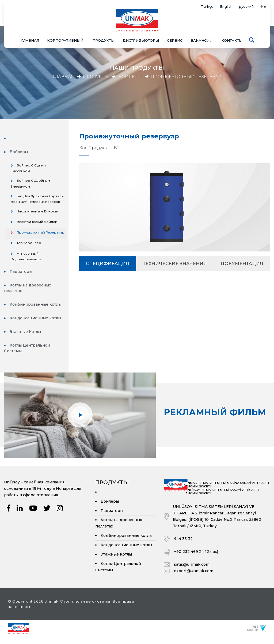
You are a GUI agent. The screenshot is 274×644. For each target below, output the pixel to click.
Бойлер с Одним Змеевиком (28, 169)
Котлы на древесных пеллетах (28, 294)
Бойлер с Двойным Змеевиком (31, 185)
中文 (262, 7)
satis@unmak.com (192, 572)
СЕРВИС (175, 30)
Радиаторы (21, 278)
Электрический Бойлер (37, 223)
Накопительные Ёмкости (38, 213)
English (216, 7)
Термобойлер (29, 249)
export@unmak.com (194, 578)
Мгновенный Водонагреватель (26, 262)
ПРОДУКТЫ (103, 30)
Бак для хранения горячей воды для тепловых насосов (37, 200)
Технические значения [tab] (175, 263)
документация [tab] (242, 263)
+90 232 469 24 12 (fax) (196, 559)
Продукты (96, 77)
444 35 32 (183, 546)
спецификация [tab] (108, 263)
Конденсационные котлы (35, 324)
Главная (30, 30)
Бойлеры (130, 77)
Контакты (232, 30)
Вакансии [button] (201, 30)
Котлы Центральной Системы (27, 354)
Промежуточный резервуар (186, 77)
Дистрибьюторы (141, 30)
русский (241, 7)
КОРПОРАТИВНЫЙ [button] (65, 30)
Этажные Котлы (25, 338)
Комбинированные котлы (35, 311)
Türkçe (193, 7)
